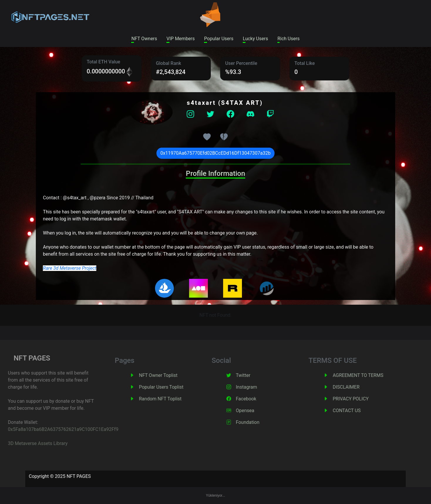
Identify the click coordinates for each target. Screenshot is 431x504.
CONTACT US (355, 411)
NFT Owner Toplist (166, 375)
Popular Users (219, 39)
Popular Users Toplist (169, 387)
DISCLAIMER (354, 387)
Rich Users (289, 39)
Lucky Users (255, 39)
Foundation (255, 422)
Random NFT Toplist (168, 399)
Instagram (254, 387)
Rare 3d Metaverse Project (70, 268)
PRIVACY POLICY (358, 399)
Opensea (253, 411)
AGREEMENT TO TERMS (366, 375)
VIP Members (181, 39)
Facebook (254, 399)
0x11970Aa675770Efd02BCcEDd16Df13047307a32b (215, 153)
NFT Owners (144, 39)
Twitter (251, 375)
